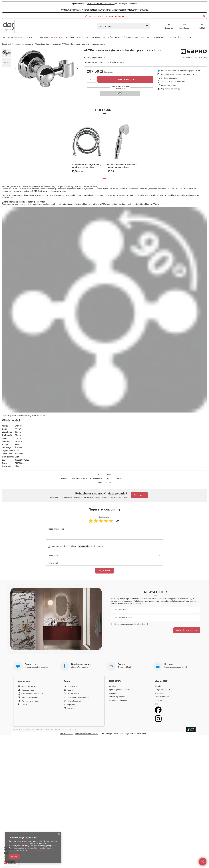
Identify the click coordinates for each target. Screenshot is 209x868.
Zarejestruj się (72, 686)
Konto (67, 681)
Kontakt (24, 705)
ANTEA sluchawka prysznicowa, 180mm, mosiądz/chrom (122, 166)
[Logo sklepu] (8, 26)
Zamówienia (24, 681)
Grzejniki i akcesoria (77, 37)
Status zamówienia (29, 686)
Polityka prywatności (117, 697)
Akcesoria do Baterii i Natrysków (48, 44)
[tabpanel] (87, 146)
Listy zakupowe (184, 28)
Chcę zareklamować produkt (32, 694)
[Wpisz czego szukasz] (123, 26)
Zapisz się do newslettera (187, 630)
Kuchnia (96, 37)
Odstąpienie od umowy (118, 700)
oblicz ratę (175, 89)
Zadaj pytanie (139, 495)
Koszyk (70, 690)
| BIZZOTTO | (158, 37)
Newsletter (155, 592)
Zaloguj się (169, 28)
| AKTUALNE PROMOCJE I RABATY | (19, 37)
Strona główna (18, 44)
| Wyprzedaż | (186, 37)
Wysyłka (112, 686)
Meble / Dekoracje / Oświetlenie (121, 37)
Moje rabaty (71, 705)
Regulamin (113, 693)
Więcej (118, 478)
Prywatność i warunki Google (39, 850)
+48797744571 (66, 734)
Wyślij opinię (104, 571)
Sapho (109, 474)
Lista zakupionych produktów (78, 697)
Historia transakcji (74, 701)
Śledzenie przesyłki (29, 690)
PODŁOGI (171, 37)
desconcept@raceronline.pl (87, 734)
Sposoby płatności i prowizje (120, 690)
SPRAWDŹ (144, 10)
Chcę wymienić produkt (30, 701)
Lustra (145, 37)
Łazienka (44, 37)
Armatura (56, 37)
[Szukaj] (147, 26)
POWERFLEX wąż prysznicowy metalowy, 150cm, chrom (86, 166)
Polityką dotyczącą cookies (19, 843)
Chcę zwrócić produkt (30, 697)
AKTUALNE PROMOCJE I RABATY (101, 4)
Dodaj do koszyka (125, 79)
